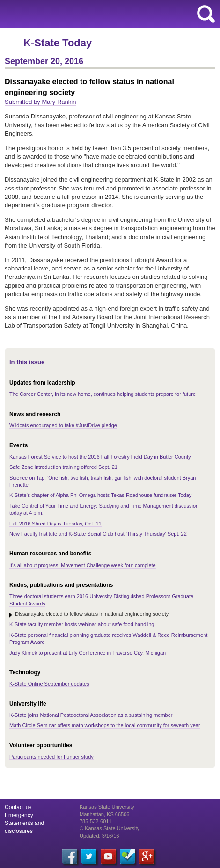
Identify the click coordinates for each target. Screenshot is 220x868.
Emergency (19, 815)
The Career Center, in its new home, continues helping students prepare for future (103, 394)
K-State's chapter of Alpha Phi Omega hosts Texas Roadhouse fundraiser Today (100, 495)
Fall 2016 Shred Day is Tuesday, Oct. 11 (55, 524)
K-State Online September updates (49, 684)
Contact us (18, 807)
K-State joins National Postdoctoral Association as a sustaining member (91, 715)
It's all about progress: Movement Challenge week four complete (83, 565)
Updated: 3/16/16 (99, 836)
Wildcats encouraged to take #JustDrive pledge (63, 425)
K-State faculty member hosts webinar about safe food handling (82, 624)
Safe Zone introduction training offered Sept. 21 (63, 467)
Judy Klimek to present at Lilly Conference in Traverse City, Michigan (88, 653)
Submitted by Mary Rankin (40, 102)
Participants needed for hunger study (51, 757)
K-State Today (58, 43)
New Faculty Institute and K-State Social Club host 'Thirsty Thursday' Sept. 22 (98, 534)
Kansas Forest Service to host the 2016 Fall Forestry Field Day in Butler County (100, 457)
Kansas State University (85, 14)
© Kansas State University (110, 828)
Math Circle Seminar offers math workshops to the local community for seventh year (105, 725)
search (206, 14)
